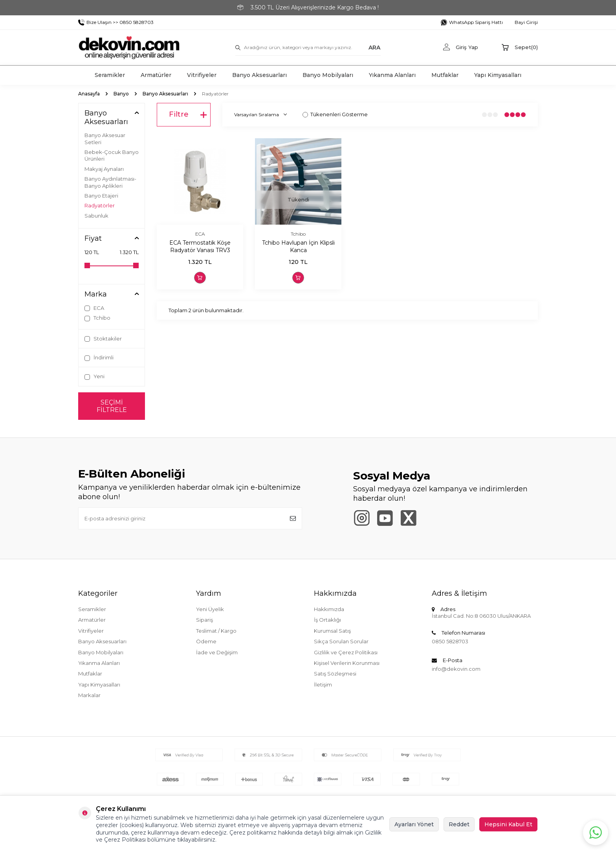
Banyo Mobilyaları (328, 75)
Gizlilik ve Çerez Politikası (346, 652)
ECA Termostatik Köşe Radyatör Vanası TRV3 (200, 246)
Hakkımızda (329, 609)
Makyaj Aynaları (104, 169)
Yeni (94, 376)
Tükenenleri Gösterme (335, 114)
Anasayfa (89, 94)
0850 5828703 (450, 641)
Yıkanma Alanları (392, 75)
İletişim (323, 685)
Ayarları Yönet (414, 824)
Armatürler (156, 75)
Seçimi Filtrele (112, 406)
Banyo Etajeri (101, 196)
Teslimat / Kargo (216, 631)
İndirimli (99, 358)
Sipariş (204, 620)
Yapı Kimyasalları (498, 75)
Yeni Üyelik (210, 609)
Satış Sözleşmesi (335, 674)
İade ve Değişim (217, 652)
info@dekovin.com (456, 669)
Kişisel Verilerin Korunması (347, 663)
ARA (374, 47)
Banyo (121, 94)
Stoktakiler (103, 339)
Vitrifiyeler (202, 75)
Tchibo (97, 318)
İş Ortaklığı (327, 620)
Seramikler (110, 75)
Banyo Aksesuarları (259, 75)
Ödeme (206, 641)
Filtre (188, 115)
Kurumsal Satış (332, 631)
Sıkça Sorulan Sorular (341, 641)
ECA (94, 308)
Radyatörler (100, 205)
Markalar (89, 695)
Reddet (459, 824)
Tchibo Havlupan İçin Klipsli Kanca (298, 246)
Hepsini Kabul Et (508, 824)
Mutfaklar (445, 75)
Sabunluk (96, 216)
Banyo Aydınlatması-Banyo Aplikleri (110, 182)
